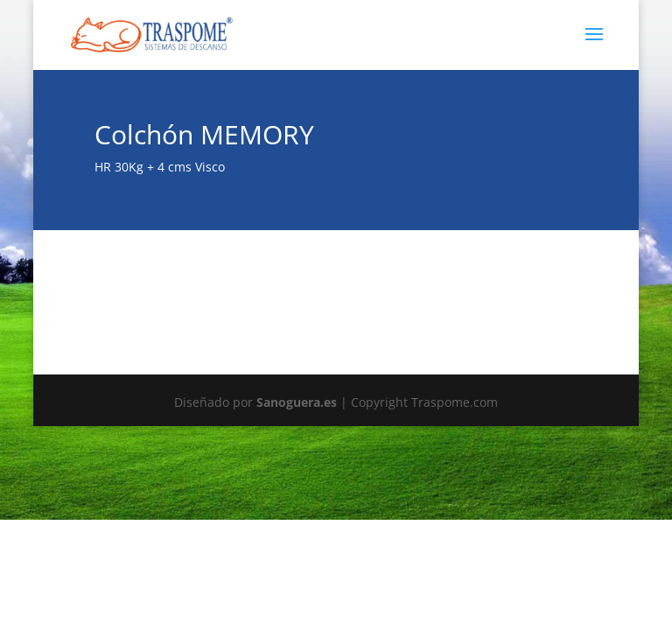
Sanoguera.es (297, 402)
